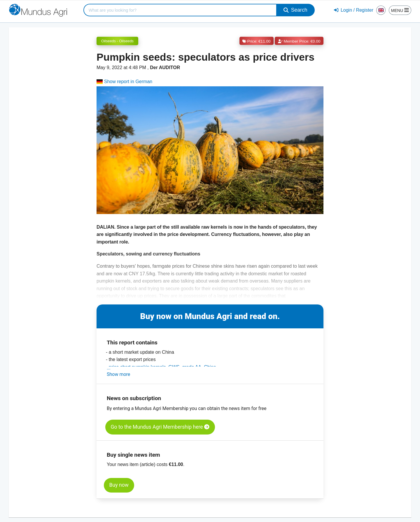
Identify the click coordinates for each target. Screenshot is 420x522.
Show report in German (124, 82)
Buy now (119, 485)
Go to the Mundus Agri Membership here (160, 427)
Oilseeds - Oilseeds (117, 41)
